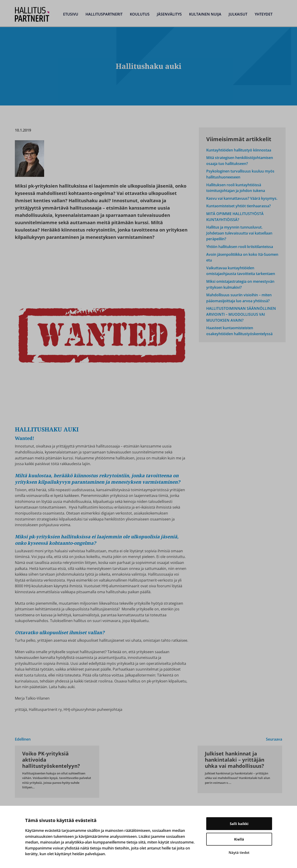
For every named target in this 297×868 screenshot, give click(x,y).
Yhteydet (264, 14)
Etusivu (71, 14)
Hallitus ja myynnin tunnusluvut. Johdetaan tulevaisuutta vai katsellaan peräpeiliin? (239, 233)
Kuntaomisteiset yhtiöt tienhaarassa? (238, 206)
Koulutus (140, 14)
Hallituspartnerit (104, 14)
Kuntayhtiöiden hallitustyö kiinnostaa (239, 150)
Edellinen (23, 739)
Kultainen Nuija (205, 14)
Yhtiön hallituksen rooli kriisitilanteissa (240, 247)
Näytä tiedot (239, 852)
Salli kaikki (239, 824)
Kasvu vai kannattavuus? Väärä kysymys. (242, 198)
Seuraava (274, 739)
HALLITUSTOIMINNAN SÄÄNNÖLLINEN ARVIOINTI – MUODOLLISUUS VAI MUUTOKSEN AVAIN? (241, 314)
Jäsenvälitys (169, 14)
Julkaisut (238, 14)
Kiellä (239, 839)
